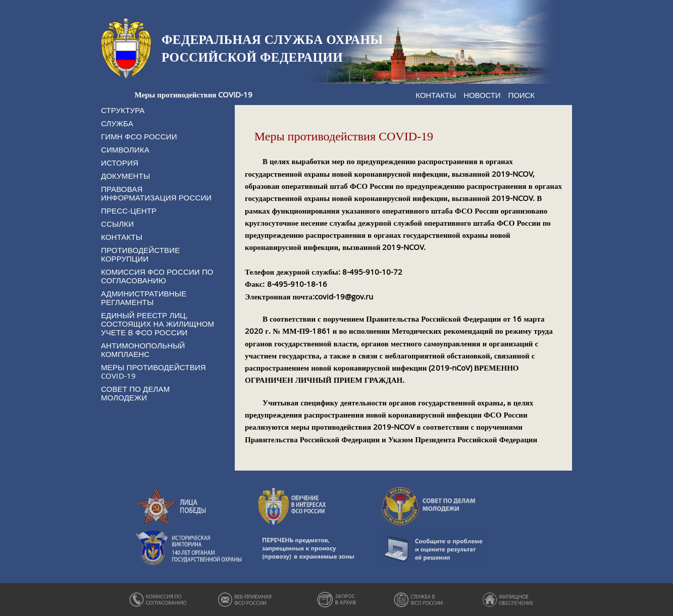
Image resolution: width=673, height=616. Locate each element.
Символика (125, 149)
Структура (123, 110)
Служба (117, 123)
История (120, 163)
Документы (125, 176)
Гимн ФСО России (139, 136)
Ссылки (117, 224)
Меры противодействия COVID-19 (153, 371)
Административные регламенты (144, 298)
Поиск (522, 95)
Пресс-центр (129, 211)
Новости (482, 95)
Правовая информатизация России (156, 193)
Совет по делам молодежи (135, 393)
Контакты (436, 95)
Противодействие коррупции (140, 254)
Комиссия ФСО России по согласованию (157, 276)
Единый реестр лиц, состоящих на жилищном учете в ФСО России (158, 324)
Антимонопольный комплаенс (143, 350)
